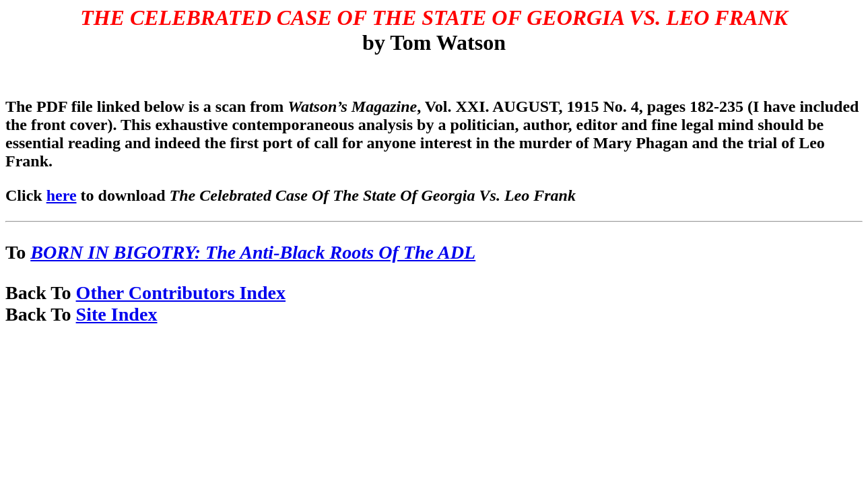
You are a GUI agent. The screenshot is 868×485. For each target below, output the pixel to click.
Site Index (117, 314)
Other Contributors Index (181, 293)
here (62, 195)
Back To (41, 293)
